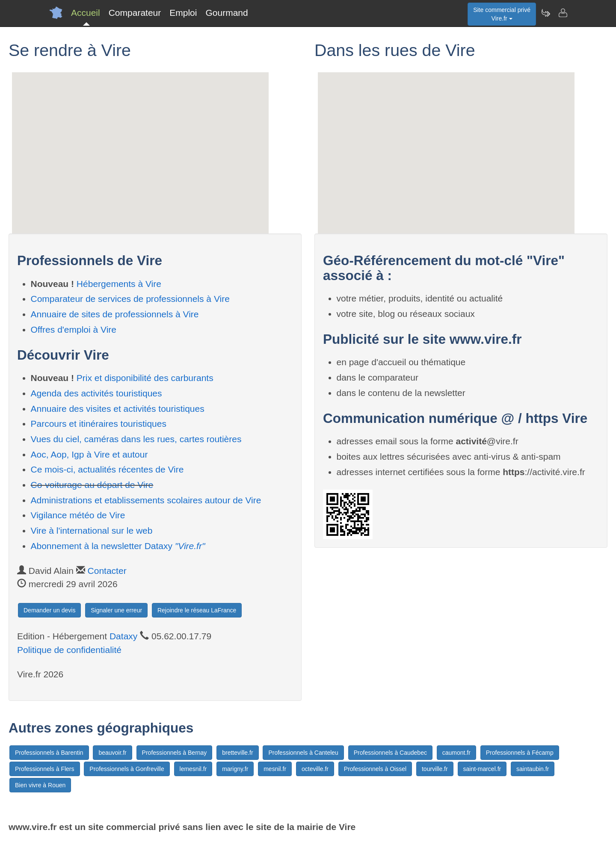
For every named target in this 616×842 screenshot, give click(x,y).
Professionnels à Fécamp (520, 753)
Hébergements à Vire (119, 284)
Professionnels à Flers (45, 769)
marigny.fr (235, 769)
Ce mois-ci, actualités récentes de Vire (107, 469)
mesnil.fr (275, 769)
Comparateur (135, 13)
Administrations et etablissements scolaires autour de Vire (146, 500)
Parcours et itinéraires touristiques (99, 424)
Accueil (86, 13)
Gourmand (227, 13)
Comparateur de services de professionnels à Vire (130, 299)
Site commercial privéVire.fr (502, 14)
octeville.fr (315, 769)
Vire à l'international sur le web (92, 530)
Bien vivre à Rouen (40, 785)
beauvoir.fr (112, 753)
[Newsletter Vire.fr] (545, 13)
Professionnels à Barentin (49, 753)
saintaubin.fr (533, 769)
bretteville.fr (237, 753)
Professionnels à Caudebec (390, 753)
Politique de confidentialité (69, 650)
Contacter (107, 571)
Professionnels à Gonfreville (127, 769)
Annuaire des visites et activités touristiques (118, 409)
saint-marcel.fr (482, 769)
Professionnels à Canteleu (303, 753)
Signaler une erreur (116, 610)
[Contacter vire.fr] (563, 13)
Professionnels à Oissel (375, 769)
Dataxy (123, 636)
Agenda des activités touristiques (96, 393)
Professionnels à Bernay (175, 753)
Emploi (183, 13)
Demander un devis (49, 610)
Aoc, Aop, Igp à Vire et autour (89, 454)
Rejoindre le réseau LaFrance (197, 610)
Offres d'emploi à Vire (74, 329)
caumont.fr (456, 753)
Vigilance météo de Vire (78, 515)
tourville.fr (435, 769)
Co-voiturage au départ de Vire (92, 485)
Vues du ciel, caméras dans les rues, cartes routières (136, 439)
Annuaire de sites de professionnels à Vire (115, 314)
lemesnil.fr (193, 769)
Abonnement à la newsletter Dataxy (118, 546)
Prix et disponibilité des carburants (145, 378)
